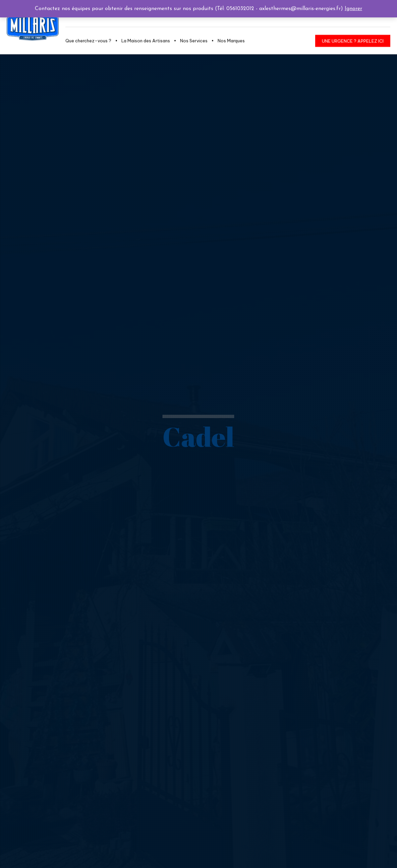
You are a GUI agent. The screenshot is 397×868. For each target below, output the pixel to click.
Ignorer (353, 9)
